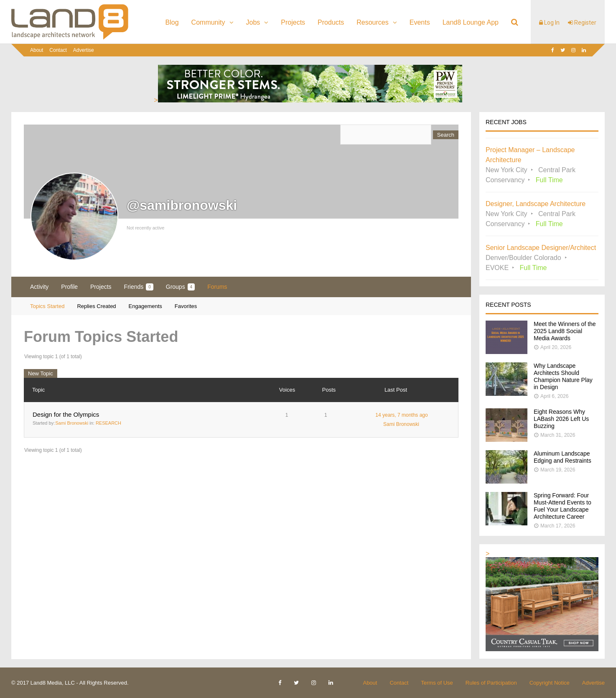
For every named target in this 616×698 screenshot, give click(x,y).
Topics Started (47, 306)
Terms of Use (437, 683)
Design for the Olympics (66, 414)
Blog (172, 22)
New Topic (41, 373)
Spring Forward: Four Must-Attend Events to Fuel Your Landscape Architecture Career (563, 506)
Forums (217, 287)
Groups (180, 287)
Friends (139, 287)
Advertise (84, 50)
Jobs (253, 22)
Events (420, 22)
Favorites (186, 306)
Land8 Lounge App (471, 22)
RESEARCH (108, 423)
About (37, 50)
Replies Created (96, 306)
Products (331, 22)
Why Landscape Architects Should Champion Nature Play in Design (563, 376)
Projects (293, 22)
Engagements (145, 306)
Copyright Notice (550, 683)
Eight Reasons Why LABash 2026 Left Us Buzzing (561, 419)
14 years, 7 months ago (401, 415)
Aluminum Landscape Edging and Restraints (563, 457)
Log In (549, 23)
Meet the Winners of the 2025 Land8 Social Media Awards (565, 331)
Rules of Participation (491, 683)
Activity (39, 287)
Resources (372, 22)
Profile (69, 287)
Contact (58, 50)
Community (208, 22)
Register (582, 23)
